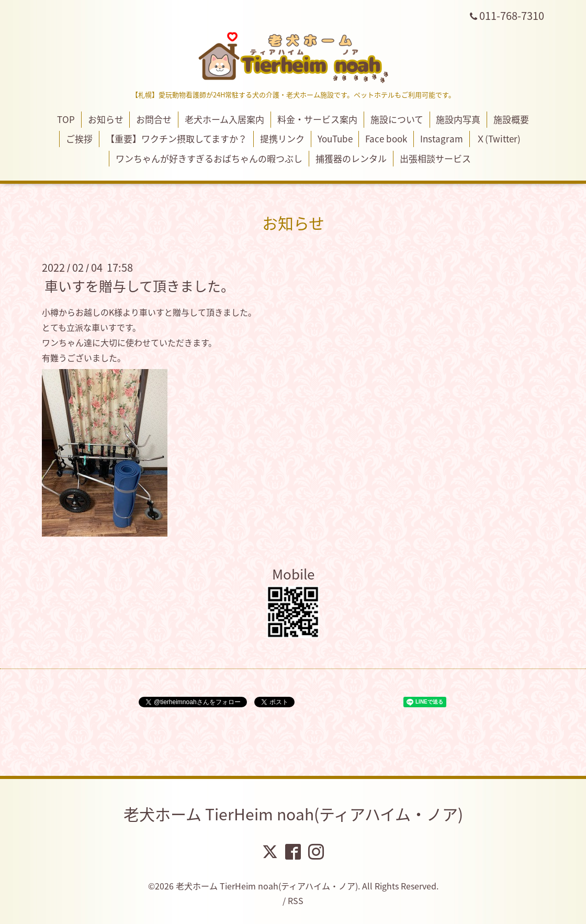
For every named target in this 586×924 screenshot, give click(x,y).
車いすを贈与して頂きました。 (139, 286)
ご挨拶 (79, 138)
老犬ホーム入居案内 (224, 119)
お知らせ (106, 119)
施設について (397, 119)
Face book (386, 138)
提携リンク (282, 138)
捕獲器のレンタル (351, 158)
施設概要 (511, 119)
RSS (296, 900)
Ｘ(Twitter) (498, 138)
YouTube (335, 138)
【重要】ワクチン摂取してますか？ (176, 138)
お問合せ (154, 119)
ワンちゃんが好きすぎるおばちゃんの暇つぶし (209, 158)
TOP (66, 119)
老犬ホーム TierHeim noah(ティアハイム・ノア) (293, 814)
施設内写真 (458, 119)
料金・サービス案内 (317, 119)
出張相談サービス (435, 158)
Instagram (442, 138)
